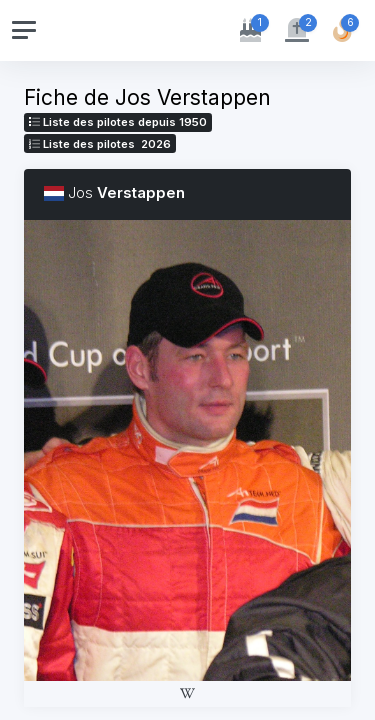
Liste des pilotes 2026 (100, 144)
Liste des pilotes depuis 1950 (118, 122)
